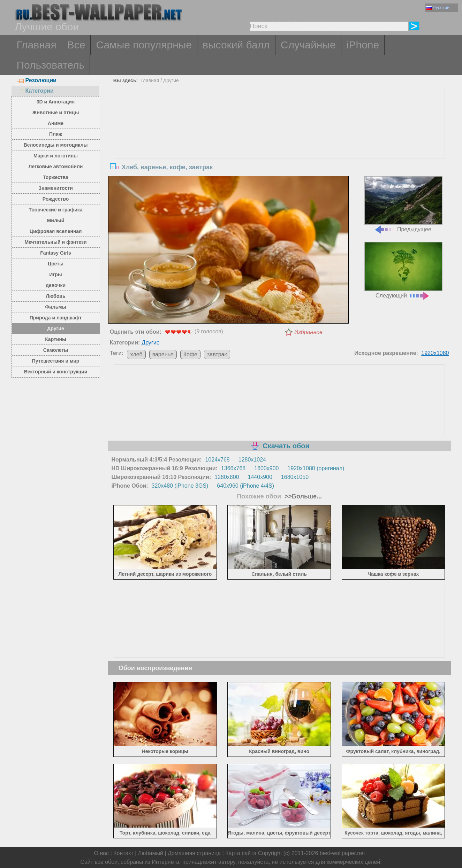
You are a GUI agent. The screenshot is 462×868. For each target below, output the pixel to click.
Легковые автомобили (56, 166)
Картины (56, 339)
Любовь (55, 296)
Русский (438, 7)
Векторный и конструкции (56, 372)
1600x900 (266, 468)
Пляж (56, 134)
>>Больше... (302, 496)
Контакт (123, 853)
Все (76, 45)
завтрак (217, 354)
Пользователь (51, 65)
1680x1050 (295, 477)
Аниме (56, 123)
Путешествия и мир (56, 361)
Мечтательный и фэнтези (55, 242)
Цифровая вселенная (56, 231)
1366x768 (233, 468)
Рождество (56, 199)
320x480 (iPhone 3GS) (180, 486)
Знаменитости (56, 188)
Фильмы (55, 307)
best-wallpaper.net (342, 853)
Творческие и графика (55, 210)
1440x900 (260, 477)
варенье (163, 354)
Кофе (190, 354)
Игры (55, 274)
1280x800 (227, 477)
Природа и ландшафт (56, 318)
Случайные (308, 45)
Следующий (403, 270)
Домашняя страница (194, 853)
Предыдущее (403, 204)
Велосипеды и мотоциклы (56, 145)
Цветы (56, 264)
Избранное (308, 332)
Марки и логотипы (56, 156)
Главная (37, 45)
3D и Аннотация (56, 102)
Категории (35, 91)
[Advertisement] (279, 138)
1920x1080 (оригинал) (316, 468)
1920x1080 (435, 353)
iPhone (363, 45)
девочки (56, 285)
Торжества (56, 177)
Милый (56, 220)
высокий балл (236, 45)
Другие (55, 328)
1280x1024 (252, 460)
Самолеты (56, 350)
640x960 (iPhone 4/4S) (245, 486)
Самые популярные (144, 45)
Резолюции (37, 80)
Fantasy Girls (56, 253)
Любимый (151, 853)
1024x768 (217, 460)
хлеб (136, 354)
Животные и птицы (56, 113)
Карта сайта (241, 853)
